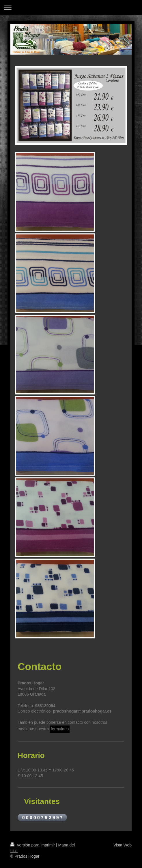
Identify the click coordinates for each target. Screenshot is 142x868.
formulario (60, 729)
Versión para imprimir (33, 845)
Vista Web (123, 845)
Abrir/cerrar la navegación (71, 8)
